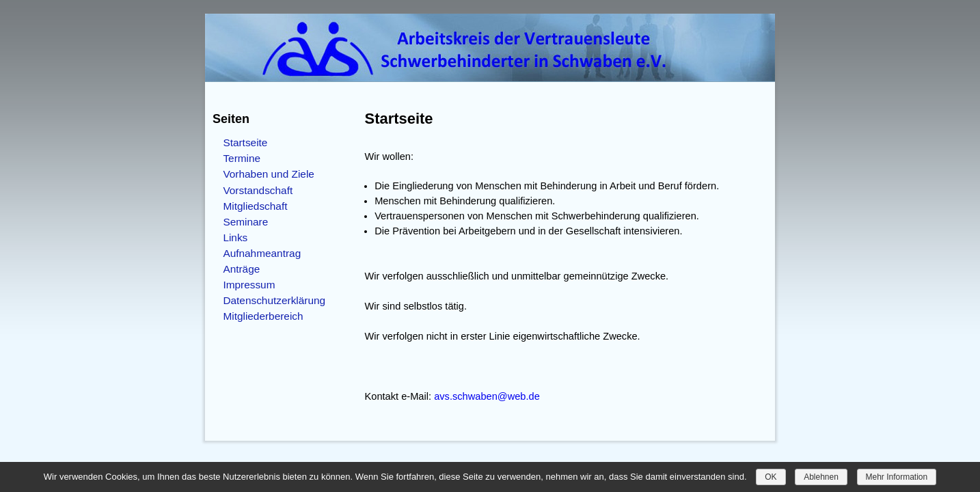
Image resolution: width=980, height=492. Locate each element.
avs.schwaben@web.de (487, 396)
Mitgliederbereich (263, 316)
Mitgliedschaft (255, 206)
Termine (242, 158)
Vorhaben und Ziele (269, 174)
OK (771, 477)
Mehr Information (897, 477)
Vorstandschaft (258, 190)
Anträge (241, 269)
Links (235, 237)
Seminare (245, 222)
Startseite (245, 142)
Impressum (249, 285)
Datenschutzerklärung (274, 300)
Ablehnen (821, 477)
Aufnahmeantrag (262, 253)
